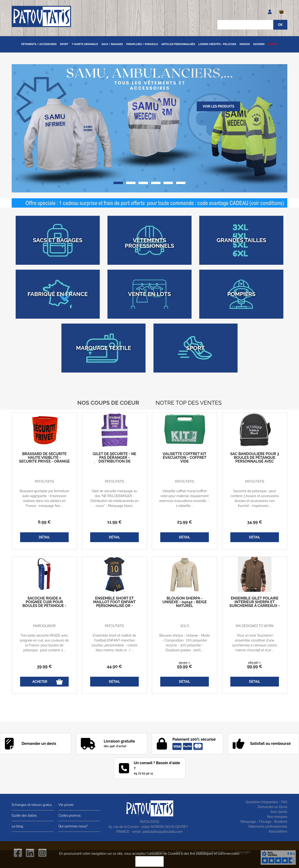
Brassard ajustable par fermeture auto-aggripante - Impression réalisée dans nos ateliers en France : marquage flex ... (44, 498)
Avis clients (279, 812)
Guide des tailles (24, 816)
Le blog (17, 826)
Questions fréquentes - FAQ (266, 802)
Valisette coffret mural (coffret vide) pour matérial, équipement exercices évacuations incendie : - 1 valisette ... (185, 498)
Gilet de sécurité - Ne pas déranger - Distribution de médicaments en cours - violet (114, 461)
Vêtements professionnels (268, 826)
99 (185, 663)
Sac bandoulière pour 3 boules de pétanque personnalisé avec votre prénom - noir (255, 460)
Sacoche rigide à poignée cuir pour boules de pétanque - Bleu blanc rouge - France (44, 606)
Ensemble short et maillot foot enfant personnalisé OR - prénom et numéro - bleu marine (114, 606)
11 (114, 522)
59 (185, 666)
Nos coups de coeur (108, 403)
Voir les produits (218, 106)
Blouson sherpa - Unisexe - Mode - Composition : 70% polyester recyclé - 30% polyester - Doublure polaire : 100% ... (185, 643)
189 (255, 663)
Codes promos (69, 816)
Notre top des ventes (189, 403)
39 (44, 666)
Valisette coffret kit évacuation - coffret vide (184, 458)
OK (149, 861)
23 (185, 522)
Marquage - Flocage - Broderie (264, 822)
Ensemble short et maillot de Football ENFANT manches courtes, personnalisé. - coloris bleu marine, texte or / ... (115, 643)
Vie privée (66, 805)
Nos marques (277, 817)
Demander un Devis (272, 807)
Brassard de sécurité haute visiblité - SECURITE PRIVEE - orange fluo (44, 460)
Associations (278, 831)
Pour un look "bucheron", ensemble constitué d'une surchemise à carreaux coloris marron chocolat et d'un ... (255, 643)
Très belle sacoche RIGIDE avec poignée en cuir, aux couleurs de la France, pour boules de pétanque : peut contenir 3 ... (44, 643)
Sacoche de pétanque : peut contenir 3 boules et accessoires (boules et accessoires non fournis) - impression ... (255, 498)
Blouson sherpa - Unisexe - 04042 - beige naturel (185, 602)
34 (255, 522)
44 (115, 666)
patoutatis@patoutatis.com (163, 832)
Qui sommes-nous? (73, 826)
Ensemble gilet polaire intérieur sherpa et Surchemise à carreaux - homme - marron (255, 604)
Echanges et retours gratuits (33, 805)
